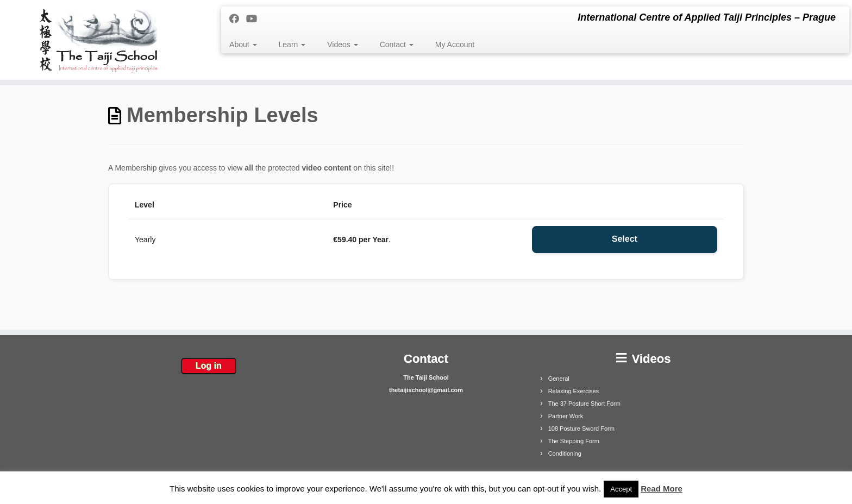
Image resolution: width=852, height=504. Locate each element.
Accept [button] (621, 489)
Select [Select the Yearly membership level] (625, 239)
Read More (662, 489)
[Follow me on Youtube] (255, 19)
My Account (455, 45)
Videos (342, 45)
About (243, 45)
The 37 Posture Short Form (584, 404)
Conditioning (565, 453)
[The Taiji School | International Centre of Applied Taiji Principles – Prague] (98, 40)
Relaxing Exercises (574, 391)
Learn (292, 45)
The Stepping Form (574, 441)
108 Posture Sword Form (581, 429)
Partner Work (566, 416)
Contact (397, 45)
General (559, 379)
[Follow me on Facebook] (238, 19)
